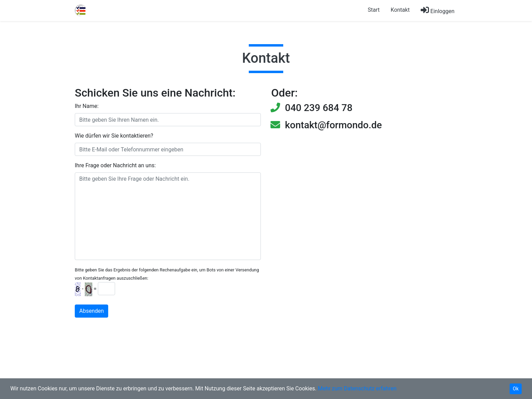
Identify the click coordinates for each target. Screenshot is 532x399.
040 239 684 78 (319, 108)
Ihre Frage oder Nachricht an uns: (115, 165)
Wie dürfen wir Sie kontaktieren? (114, 136)
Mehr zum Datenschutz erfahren (357, 388)
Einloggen (438, 10)
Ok (516, 389)
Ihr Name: (87, 106)
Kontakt (400, 10)
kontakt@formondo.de (333, 125)
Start (374, 10)
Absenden (91, 311)
